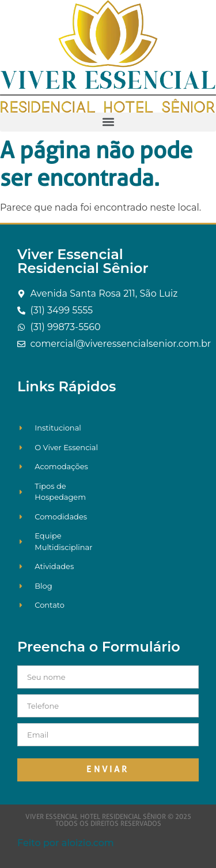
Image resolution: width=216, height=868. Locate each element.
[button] (108, 122)
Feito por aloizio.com (66, 843)
